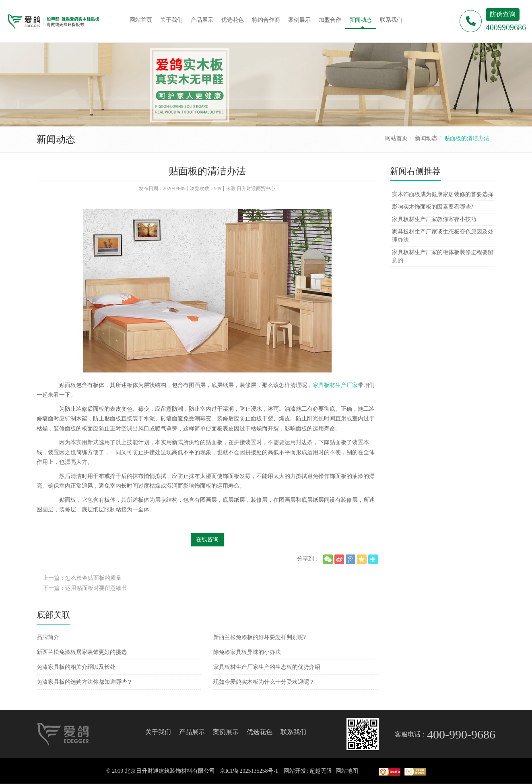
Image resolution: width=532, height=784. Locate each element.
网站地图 (347, 771)
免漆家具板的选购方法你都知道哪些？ (85, 682)
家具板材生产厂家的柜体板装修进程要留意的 (443, 256)
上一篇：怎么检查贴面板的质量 (82, 578)
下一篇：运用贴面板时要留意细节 (85, 588)
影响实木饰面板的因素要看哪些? (433, 207)
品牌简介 (48, 637)
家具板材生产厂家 (335, 385)
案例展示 (226, 732)
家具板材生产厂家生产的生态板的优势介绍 (267, 667)
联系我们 (293, 732)
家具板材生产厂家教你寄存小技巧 (434, 219)
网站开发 (295, 771)
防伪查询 (503, 14)
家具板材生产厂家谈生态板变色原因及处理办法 (443, 236)
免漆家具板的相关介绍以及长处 (76, 667)
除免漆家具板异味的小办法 (247, 652)
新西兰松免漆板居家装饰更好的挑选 (82, 652)
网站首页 (396, 138)
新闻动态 (426, 138)
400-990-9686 (461, 734)
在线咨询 (207, 539)
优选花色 (260, 732)
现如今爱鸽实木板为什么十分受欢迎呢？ (264, 682)
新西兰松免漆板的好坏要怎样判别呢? (260, 637)
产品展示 (192, 732)
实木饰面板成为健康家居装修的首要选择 (443, 194)
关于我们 (158, 732)
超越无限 (321, 771)
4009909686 (506, 27)
